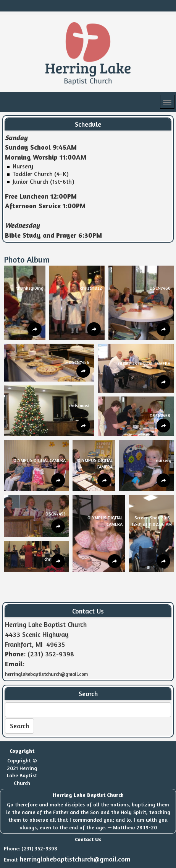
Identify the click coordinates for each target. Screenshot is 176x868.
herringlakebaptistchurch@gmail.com (75, 859)
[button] (25, 303)
